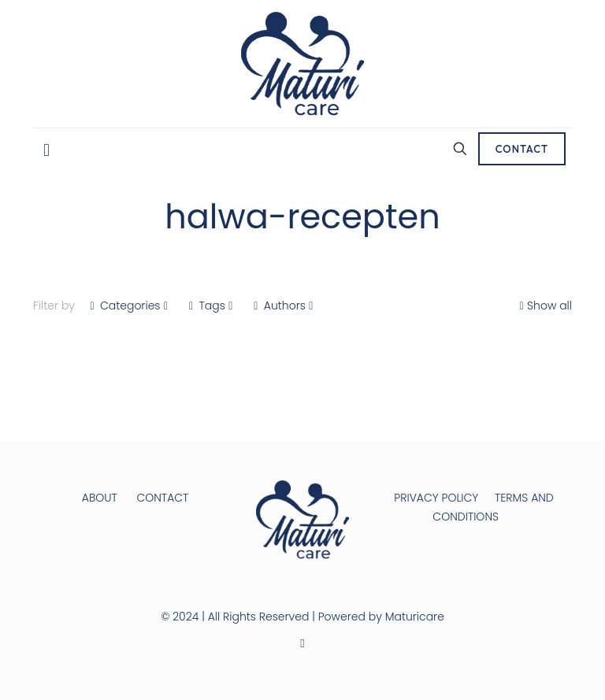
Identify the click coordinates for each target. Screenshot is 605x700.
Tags (211, 306)
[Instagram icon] (303, 643)
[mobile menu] (46, 150)
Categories (129, 306)
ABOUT (100, 498)
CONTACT (522, 149)
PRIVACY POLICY (436, 498)
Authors (284, 306)
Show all (544, 306)
